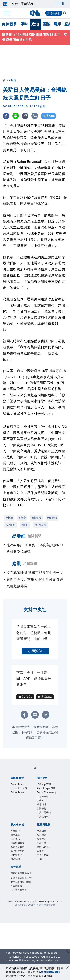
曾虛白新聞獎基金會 (21, 873)
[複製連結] (25, 116)
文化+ (40, 801)
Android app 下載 (46, 788)
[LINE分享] (16, 116)
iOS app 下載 (44, 784)
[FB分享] (6, 116)
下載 (62, 4)
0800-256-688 (22, 901)
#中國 (9, 518)
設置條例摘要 (18, 843)
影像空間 (42, 839)
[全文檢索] (65, 13)
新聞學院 (42, 809)
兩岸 (57, 24)
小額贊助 (35, 651)
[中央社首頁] (35, 13)
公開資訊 (15, 839)
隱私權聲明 (17, 855)
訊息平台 (42, 843)
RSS (39, 859)
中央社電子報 (44, 813)
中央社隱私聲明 (51, 972)
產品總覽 (42, 831)
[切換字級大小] (35, 116)
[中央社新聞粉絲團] (35, 769)
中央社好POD (44, 817)
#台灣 (22, 518)
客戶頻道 (42, 835)
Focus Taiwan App (47, 792)
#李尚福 (37, 518)
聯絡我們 (15, 859)
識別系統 (15, 835)
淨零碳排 (42, 804)
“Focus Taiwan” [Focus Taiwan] (46, 961)
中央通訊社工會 (19, 890)
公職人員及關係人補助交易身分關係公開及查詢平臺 (21, 882)
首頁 (6, 80)
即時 (24, 24)
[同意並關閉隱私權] (68, 968)
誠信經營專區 (18, 851)
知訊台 (41, 851)
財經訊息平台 (44, 847)
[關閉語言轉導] (68, 952)
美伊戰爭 (9, 24)
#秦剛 (25, 525)
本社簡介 (15, 831)
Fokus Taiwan (18, 792)
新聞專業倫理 (18, 847)
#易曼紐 (52, 518)
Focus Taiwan (18, 784)
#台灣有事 (41, 525)
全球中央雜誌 (44, 796)
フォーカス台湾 (19, 788)
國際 (46, 24)
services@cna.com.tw (51, 901)
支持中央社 (54, 13)
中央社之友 (43, 855)
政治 (35, 24)
